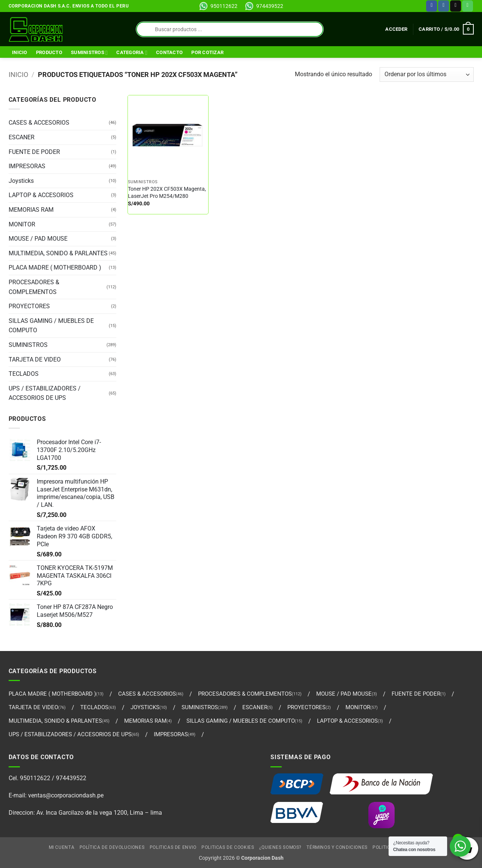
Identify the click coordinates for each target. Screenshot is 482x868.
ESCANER (22, 137)
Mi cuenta (62, 847)
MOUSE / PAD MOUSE (38, 239)
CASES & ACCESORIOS (39, 123)
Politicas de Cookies (228, 847)
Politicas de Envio (173, 847)
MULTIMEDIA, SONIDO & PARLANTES (58, 253)
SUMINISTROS (89, 53)
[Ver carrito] (446, 29)
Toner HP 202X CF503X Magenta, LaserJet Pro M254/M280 (167, 193)
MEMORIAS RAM (31, 210)
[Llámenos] (468, 6)
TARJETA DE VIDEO (35, 359)
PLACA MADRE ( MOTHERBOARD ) (55, 267)
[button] (396, 29)
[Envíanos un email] (456, 6)
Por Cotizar (207, 52)
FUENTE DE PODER (34, 152)
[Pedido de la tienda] (426, 75)
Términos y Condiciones (337, 847)
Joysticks (21, 181)
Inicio (20, 52)
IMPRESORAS (27, 166)
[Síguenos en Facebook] (432, 6)
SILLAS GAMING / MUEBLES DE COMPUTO (51, 326)
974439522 (270, 6)
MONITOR (22, 224)
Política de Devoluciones (112, 847)
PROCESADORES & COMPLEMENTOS (34, 287)
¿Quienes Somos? (280, 847)
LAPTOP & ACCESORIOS (41, 195)
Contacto (169, 52)
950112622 (224, 6)
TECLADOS (24, 374)
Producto (49, 52)
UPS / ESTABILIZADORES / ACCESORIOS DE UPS (45, 393)
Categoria (132, 53)
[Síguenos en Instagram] (444, 6)
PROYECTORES (29, 306)
